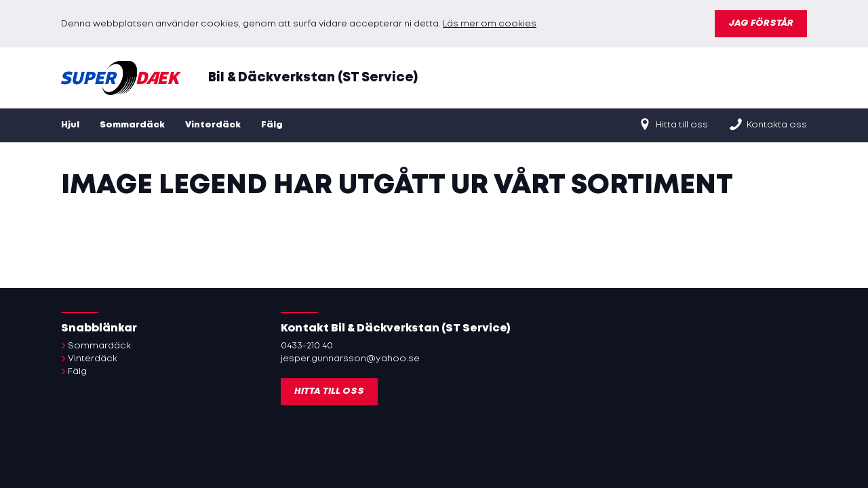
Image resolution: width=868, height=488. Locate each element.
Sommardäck (132, 125)
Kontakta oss (768, 124)
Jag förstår (761, 23)
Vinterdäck (213, 125)
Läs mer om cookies (490, 24)
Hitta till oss (673, 124)
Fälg (272, 125)
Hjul (70, 125)
